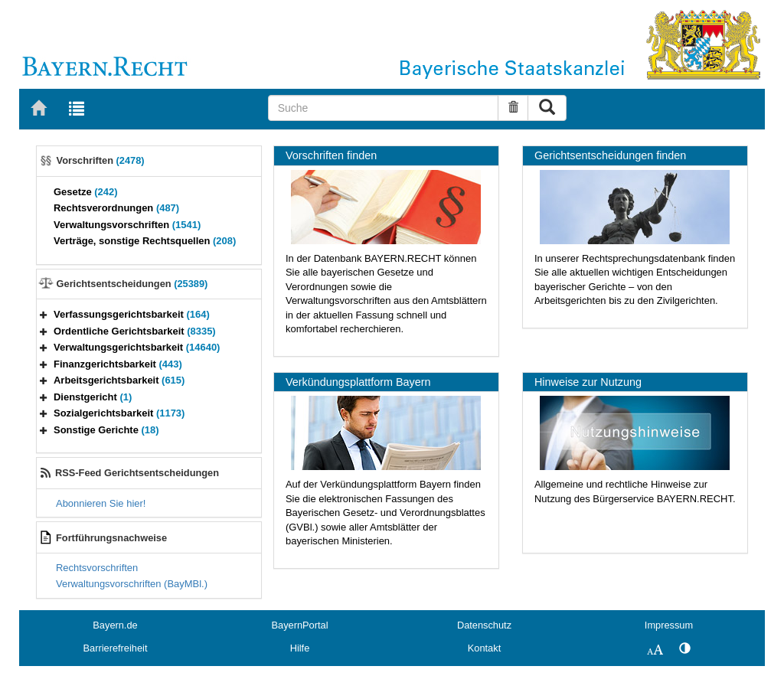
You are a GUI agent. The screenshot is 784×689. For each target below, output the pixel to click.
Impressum (669, 625)
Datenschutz (484, 625)
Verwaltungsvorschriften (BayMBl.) (132, 584)
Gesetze (86, 192)
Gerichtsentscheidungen (132, 284)
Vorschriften (101, 160)
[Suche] (384, 108)
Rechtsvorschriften (97, 568)
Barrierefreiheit (116, 648)
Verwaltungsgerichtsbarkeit (137, 347)
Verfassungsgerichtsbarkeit (132, 314)
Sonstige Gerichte (106, 430)
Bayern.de (115, 625)
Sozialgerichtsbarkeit (119, 413)
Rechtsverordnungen (116, 208)
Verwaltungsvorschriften (127, 225)
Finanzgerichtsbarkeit (118, 364)
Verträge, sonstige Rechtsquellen (145, 241)
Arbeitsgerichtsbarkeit (119, 380)
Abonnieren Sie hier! (101, 503)
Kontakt (484, 648)
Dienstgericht (93, 397)
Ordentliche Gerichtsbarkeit (135, 331)
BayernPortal (300, 625)
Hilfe (300, 648)
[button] (44, 314)
